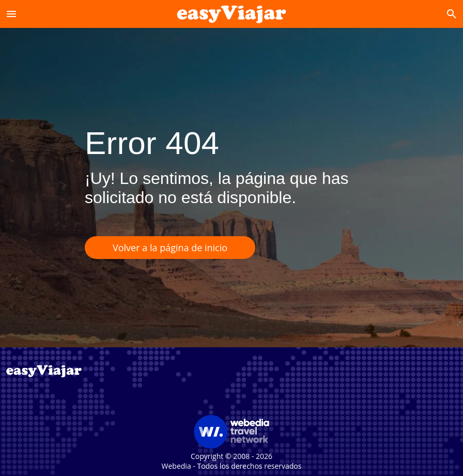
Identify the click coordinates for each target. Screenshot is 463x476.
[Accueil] (232, 14)
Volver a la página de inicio (170, 248)
